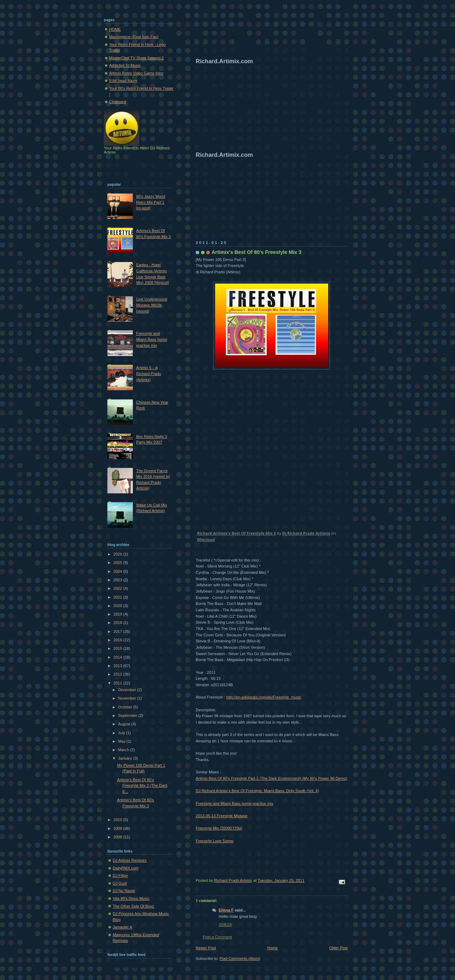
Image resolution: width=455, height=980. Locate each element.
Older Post (338, 948)
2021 (118, 597)
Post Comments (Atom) (240, 958)
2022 (118, 588)
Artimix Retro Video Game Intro (136, 73)
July (122, 733)
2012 (118, 674)
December (128, 690)
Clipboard (117, 102)
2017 (118, 631)
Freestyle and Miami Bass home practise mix (235, 803)
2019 (118, 614)
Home (273, 948)
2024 (118, 571)
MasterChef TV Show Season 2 (137, 58)
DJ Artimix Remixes (130, 860)
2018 (118, 623)
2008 (118, 837)
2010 (118, 820)
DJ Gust (120, 883)
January (125, 758)
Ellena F (226, 910)
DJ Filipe (120, 875)
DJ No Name (124, 891)
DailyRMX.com (126, 868)
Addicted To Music (125, 65)
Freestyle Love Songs (215, 841)
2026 (118, 554)
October (125, 707)
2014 (118, 657)
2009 (118, 828)
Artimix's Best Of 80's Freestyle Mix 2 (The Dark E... (142, 786)
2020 (118, 606)
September (128, 715)
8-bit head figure (123, 81)
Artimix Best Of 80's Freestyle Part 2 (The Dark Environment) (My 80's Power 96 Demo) (271, 778)
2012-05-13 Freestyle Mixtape (222, 816)
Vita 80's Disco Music (131, 898)
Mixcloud (206, 539)
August (125, 724)
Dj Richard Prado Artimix (306, 533)
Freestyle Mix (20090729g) (219, 828)
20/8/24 (225, 925)
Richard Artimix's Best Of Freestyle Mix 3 (237, 533)
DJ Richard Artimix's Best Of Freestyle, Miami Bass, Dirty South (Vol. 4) (257, 791)
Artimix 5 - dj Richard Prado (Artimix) (149, 373)
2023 (118, 580)
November (128, 698)
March (124, 750)
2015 (118, 648)
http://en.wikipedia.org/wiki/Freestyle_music (264, 697)
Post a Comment (217, 937)
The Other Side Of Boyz (133, 906)
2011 (118, 683)
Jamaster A (122, 927)
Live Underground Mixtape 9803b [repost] (152, 305)
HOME (115, 29)
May (122, 741)
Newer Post (206, 948)
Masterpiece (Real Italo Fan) (134, 37)
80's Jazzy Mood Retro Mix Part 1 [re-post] (150, 202)
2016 (118, 640)
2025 (118, 563)
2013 (118, 666)
